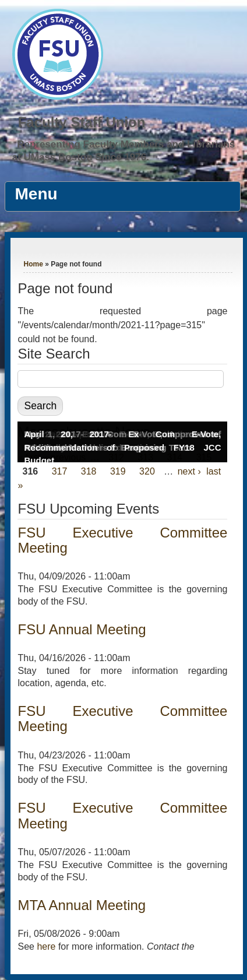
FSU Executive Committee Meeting (122, 540)
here (46, 946)
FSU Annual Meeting (82, 629)
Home (33, 264)
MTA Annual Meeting (82, 905)
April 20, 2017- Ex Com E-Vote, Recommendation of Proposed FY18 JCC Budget (122, 447)
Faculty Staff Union (82, 122)
